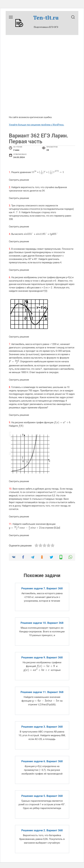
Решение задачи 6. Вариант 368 (42, 761)
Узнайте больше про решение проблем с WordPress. (37, 125)
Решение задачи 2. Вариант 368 (42, 830)
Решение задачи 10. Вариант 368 (42, 623)
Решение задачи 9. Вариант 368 (42, 657)
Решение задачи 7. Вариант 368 (42, 588)
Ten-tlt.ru (46, 18)
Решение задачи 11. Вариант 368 (42, 692)
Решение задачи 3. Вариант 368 (42, 727)
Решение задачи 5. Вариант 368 (42, 796)
